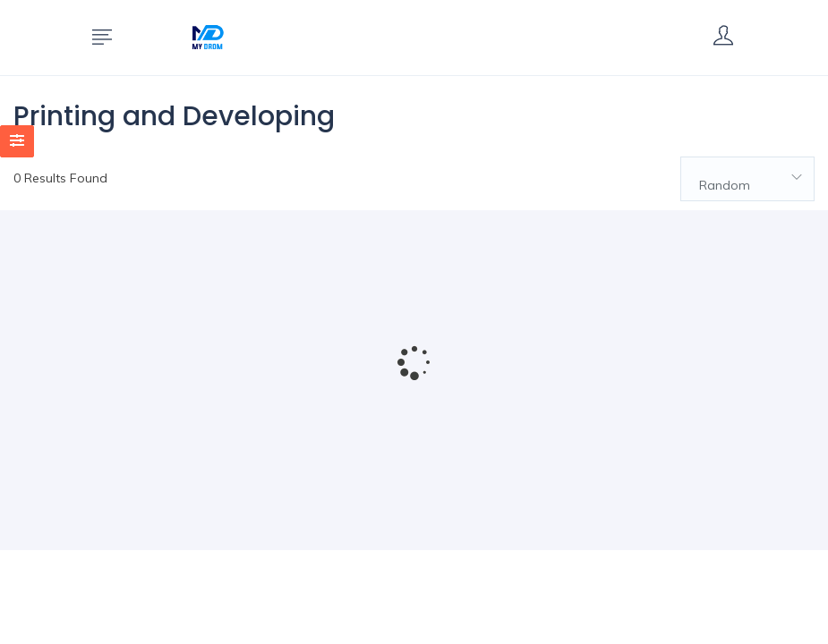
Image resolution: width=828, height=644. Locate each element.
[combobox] (747, 179)
